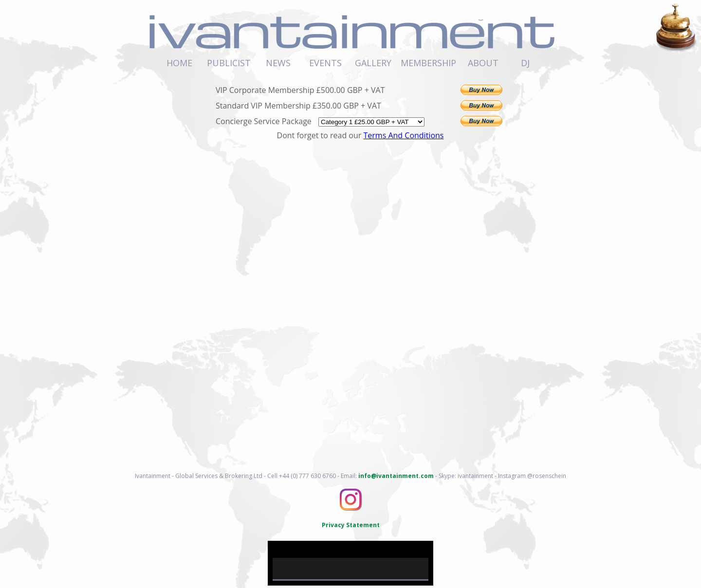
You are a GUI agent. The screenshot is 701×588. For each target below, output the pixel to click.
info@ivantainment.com (396, 476)
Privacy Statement (351, 525)
